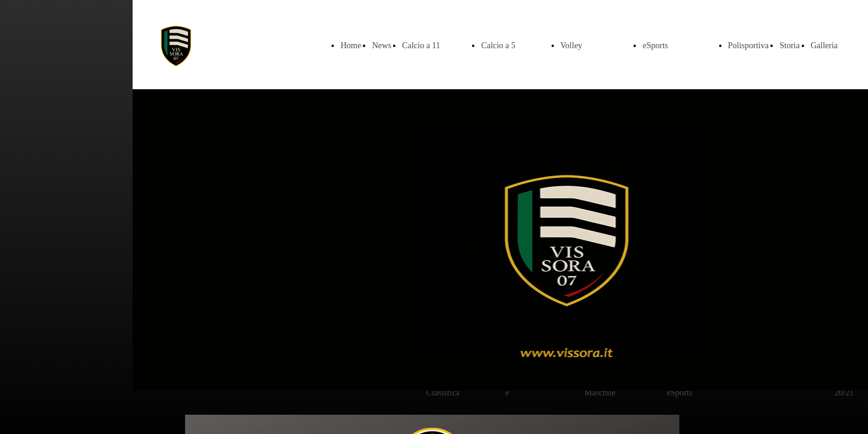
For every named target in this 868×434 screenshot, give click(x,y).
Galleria (824, 46)
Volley (571, 46)
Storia (789, 46)
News (382, 46)
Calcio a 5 (498, 46)
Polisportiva (749, 46)
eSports (655, 46)
